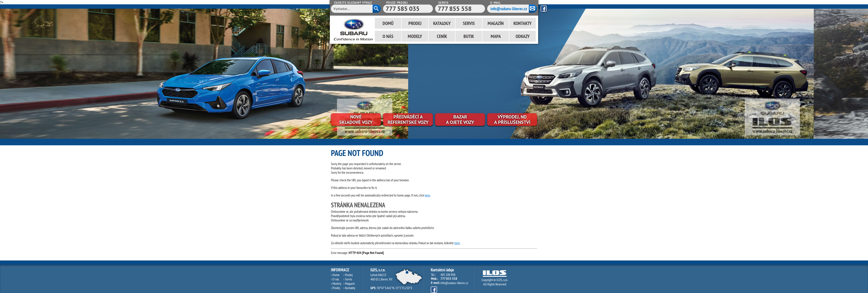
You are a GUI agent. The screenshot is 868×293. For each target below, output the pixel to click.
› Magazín (349, 283)
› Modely (336, 283)
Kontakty (523, 23)
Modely (415, 36)
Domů (388, 23)
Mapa (496, 36)
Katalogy (442, 23)
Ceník (442, 36)
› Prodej (335, 288)
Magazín (496, 23)
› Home (335, 275)
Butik (469, 36)
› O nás (335, 279)
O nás (388, 36)
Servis (469, 23)
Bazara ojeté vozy (460, 119)
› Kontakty (349, 288)
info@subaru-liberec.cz (509, 9)
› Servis (348, 279)
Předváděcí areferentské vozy (408, 119)
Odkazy (523, 36)
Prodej (415, 23)
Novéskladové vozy (356, 119)
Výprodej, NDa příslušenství (512, 119)
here (427, 195)
